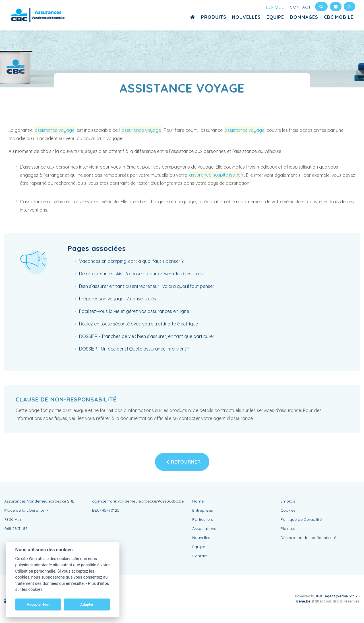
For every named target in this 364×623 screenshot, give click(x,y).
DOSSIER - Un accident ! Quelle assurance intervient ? (134, 349)
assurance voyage (141, 130)
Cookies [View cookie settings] (288, 510)
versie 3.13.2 (348, 596)
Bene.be (303, 601)
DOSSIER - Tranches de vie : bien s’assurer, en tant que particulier (147, 336)
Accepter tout (38, 604)
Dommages (304, 17)
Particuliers (203, 519)
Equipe (275, 17)
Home (198, 501)
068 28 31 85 (16, 528)
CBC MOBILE (339, 17)
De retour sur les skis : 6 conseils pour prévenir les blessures (141, 274)
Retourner (184, 462)
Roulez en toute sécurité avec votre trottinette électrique (138, 324)
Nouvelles (246, 17)
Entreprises (203, 510)
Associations (204, 528)
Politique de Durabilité (301, 519)
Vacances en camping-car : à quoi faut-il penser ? (131, 261)
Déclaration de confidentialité (308, 538)
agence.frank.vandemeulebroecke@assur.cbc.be (138, 501)
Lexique (275, 7)
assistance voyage (55, 130)
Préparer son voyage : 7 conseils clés (118, 299)
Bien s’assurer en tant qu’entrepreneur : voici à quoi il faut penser (147, 286)
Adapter (87, 604)
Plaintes (288, 528)
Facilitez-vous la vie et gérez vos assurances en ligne (134, 311)
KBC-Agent (326, 596)
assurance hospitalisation (216, 175)
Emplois (288, 501)
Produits (214, 17)
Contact (300, 7)
